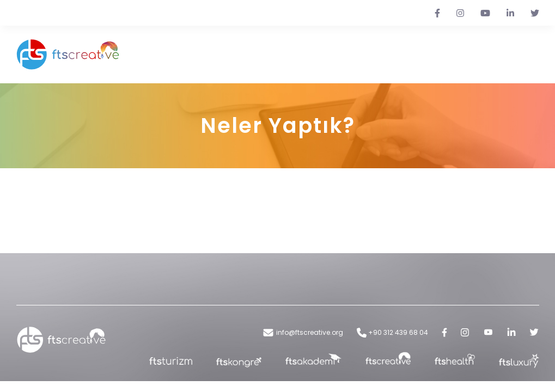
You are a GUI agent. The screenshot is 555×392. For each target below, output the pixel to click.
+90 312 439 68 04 (392, 332)
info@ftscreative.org (303, 332)
